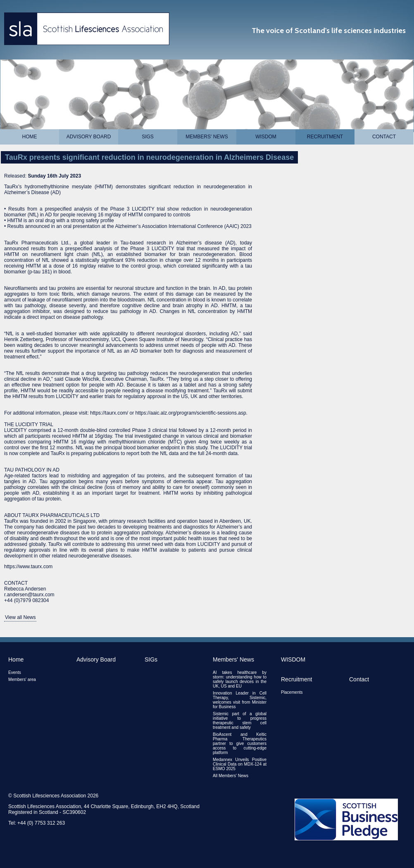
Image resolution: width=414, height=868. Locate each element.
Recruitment (325, 137)
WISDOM (266, 137)
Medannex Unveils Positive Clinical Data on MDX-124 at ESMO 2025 (240, 764)
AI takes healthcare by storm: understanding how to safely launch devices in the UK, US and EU (240, 679)
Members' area (22, 679)
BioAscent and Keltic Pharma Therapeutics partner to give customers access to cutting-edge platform (240, 743)
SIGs (148, 137)
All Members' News (231, 776)
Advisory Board (89, 137)
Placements (292, 692)
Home (30, 137)
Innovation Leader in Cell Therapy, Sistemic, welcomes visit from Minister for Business (240, 700)
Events (15, 672)
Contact (384, 137)
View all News (20, 617)
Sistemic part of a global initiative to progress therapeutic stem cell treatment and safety (240, 721)
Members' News (207, 137)
